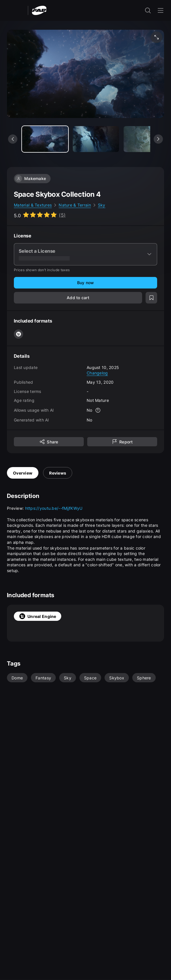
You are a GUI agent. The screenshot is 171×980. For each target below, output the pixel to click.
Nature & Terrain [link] (75, 205)
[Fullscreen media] (157, 37)
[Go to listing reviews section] (40, 215)
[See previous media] (13, 139)
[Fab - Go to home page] (39, 10)
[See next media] (158, 139)
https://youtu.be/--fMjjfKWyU (54, 508)
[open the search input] (148, 10)
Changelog (97, 373)
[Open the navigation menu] (161, 10)
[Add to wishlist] (151, 298)
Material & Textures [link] (33, 205)
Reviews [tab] (58, 473)
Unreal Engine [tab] (38, 616)
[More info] (98, 410)
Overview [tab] (23, 473)
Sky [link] (102, 205)
